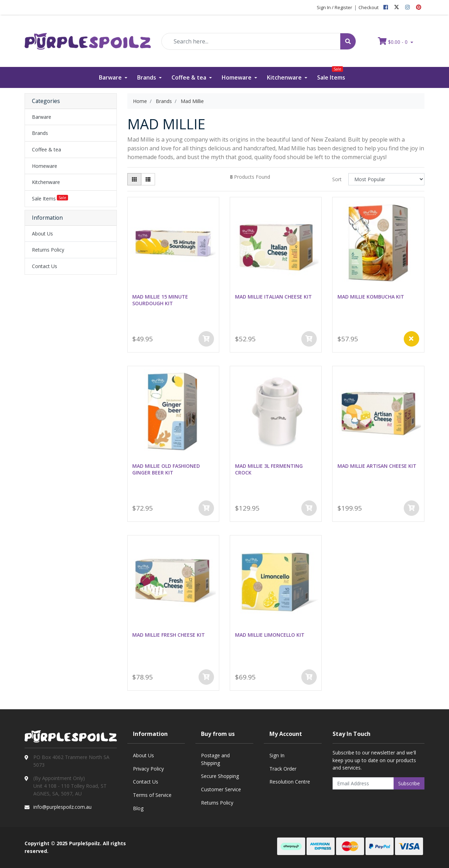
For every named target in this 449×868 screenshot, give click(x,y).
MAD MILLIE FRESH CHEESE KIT (169, 635)
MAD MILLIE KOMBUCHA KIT (371, 297)
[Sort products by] (386, 179)
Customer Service (221, 789)
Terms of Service (152, 795)
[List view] (148, 179)
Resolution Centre (290, 782)
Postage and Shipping (215, 759)
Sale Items (331, 74)
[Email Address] (363, 783)
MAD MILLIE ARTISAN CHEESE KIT (377, 466)
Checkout (368, 7)
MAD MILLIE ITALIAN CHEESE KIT (273, 297)
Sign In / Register (334, 7)
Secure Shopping (220, 776)
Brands (147, 77)
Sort (337, 179)
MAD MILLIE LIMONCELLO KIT (270, 635)
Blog (138, 808)
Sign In (277, 755)
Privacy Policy (148, 769)
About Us (42, 234)
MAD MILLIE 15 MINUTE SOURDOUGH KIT (160, 300)
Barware (111, 77)
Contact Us (45, 266)
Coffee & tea (190, 77)
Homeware (237, 77)
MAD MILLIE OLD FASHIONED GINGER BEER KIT (166, 469)
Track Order (283, 769)
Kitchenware (285, 77)
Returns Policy (48, 250)
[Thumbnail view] (134, 179)
